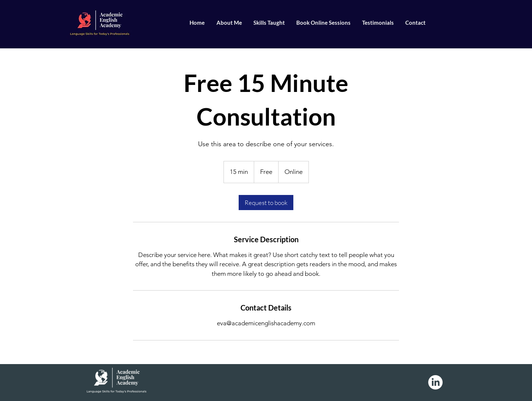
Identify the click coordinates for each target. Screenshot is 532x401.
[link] (266, 203)
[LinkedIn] (435, 382)
